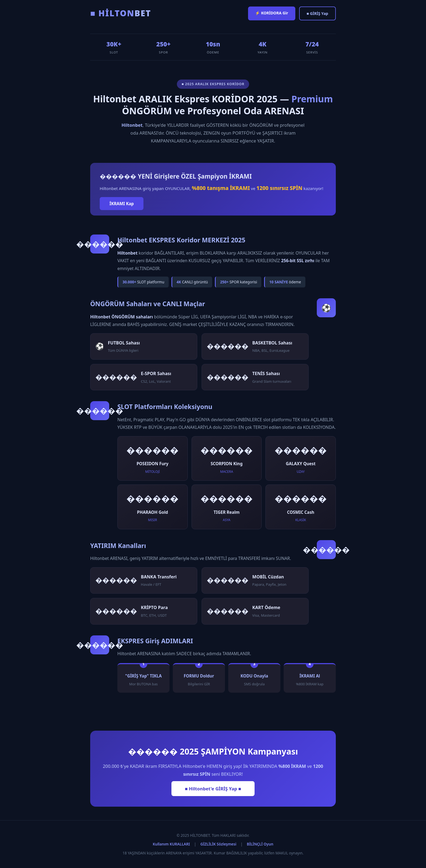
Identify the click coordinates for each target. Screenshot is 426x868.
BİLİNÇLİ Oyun (260, 844)
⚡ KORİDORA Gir (272, 13)
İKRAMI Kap (122, 204)
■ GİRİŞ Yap (317, 13)
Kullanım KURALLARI (171, 844)
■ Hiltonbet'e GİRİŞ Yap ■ (213, 789)
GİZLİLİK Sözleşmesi (218, 844)
